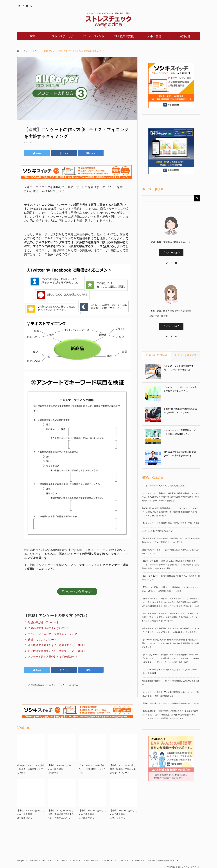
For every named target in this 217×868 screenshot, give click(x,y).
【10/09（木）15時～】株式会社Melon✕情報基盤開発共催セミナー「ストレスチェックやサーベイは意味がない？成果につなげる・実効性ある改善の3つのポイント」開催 (170, 565)
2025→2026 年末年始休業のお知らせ (157, 531)
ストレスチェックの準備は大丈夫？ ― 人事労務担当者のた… (179, 368)
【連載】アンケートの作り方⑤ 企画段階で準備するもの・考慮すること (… (61, 814)
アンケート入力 (30, 51)
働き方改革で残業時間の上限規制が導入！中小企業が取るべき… (180, 454)
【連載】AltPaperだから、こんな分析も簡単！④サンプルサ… (124, 814)
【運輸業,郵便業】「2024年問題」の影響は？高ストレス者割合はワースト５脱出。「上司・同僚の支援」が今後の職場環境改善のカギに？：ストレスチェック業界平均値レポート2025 (171, 715)
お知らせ (185, 36)
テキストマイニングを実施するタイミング (53, 634)
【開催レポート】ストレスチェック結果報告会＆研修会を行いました (170, 703)
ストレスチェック (63, 36)
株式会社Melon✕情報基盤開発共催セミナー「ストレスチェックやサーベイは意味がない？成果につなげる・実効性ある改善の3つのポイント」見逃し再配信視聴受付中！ (171, 512)
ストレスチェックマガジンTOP (68, 861)
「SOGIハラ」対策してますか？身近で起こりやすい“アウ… (180, 389)
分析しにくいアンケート (42, 640)
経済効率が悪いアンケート (43, 622)
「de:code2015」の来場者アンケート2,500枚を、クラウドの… (93, 769)
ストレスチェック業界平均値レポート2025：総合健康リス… (180, 432)
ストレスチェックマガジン (189, 867)
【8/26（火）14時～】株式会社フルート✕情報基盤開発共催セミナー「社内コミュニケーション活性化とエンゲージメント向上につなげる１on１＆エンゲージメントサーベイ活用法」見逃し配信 (170, 658)
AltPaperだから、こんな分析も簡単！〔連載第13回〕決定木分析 (31, 769)
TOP (32, 36)
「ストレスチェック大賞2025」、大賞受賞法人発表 (163, 486)
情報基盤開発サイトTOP (168, 861)
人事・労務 (154, 36)
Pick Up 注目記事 (157, 355)
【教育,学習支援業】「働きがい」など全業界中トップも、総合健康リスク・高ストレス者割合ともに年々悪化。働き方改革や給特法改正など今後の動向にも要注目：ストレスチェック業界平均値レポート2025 (171, 602)
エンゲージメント (93, 36)
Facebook (23, 5)
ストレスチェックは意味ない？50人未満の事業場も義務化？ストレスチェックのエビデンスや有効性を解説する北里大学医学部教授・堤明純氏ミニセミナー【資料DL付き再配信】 (171, 497)
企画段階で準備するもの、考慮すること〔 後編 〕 (57, 651)
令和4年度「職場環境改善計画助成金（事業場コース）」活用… (180, 411)
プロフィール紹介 (171, 253)
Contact (27, 5)
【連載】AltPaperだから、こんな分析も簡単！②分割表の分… (31, 814)
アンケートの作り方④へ (77, 591)
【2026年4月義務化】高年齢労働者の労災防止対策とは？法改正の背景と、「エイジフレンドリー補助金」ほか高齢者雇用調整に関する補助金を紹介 (170, 643)
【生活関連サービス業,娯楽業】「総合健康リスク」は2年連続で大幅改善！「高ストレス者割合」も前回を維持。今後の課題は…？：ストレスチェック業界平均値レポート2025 (170, 617)
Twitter (19, 5)
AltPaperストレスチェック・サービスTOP (34, 861)
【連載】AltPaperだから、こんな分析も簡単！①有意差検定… (93, 814)
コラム (75, 685)
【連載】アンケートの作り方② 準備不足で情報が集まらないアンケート (123, 769)
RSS (30, 5)
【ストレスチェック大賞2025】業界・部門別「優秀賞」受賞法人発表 (171, 523)
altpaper (41, 685)
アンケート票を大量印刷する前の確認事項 (53, 657)
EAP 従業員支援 (124, 36)
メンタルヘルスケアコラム (186, 356)
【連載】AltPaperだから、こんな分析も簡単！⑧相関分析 (62, 769)
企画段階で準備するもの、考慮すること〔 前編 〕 (57, 645)
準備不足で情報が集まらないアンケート (51, 628)
